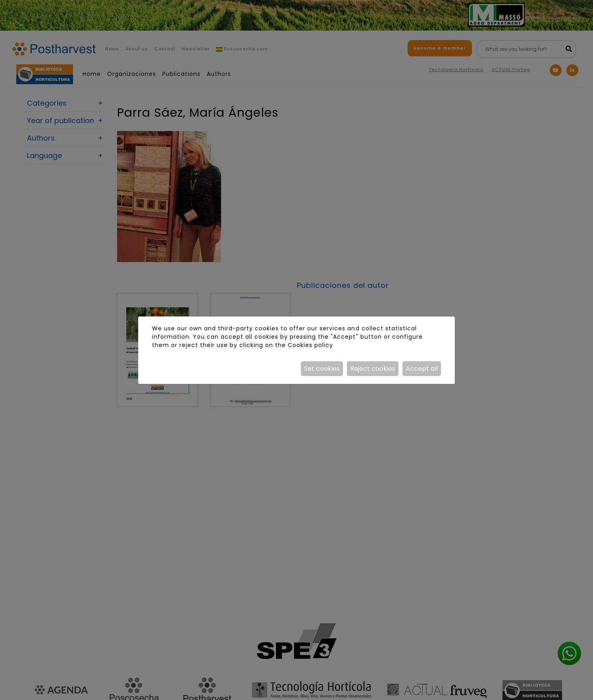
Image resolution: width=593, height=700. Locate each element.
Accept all (422, 369)
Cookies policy (310, 345)
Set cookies (322, 369)
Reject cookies (373, 369)
